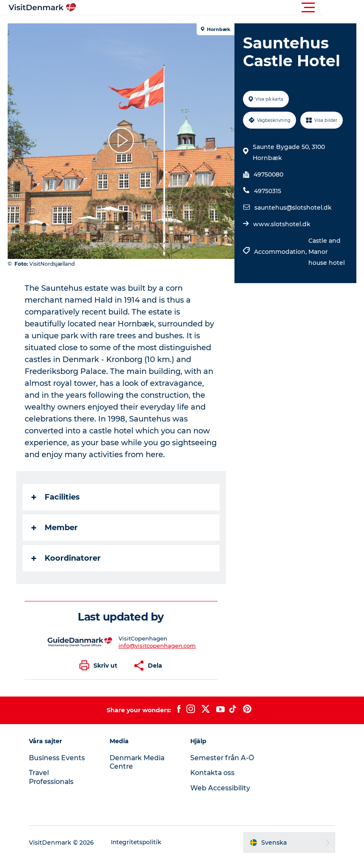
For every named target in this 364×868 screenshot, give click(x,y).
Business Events (60, 758)
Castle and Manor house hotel (326, 252)
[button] (220, 8)
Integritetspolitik (140, 851)
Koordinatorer (67, 558)
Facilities (56, 497)
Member (55, 528)
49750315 (267, 191)
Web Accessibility (221, 797)
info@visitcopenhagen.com (158, 646)
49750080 (268, 174)
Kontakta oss (213, 782)
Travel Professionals (55, 777)
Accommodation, (281, 252)
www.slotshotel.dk (281, 224)
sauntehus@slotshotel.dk (293, 208)
